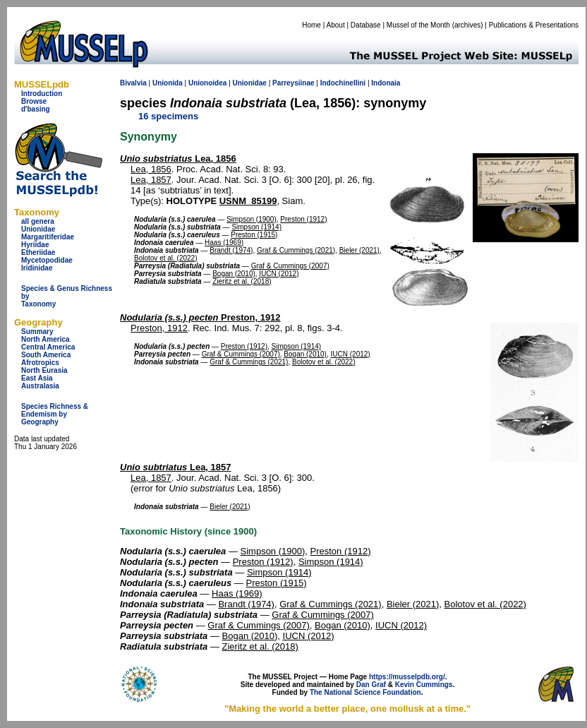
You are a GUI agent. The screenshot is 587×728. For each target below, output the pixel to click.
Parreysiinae (293, 83)
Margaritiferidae (48, 237)
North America (46, 339)
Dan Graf (371, 685)
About (336, 25)
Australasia (40, 386)
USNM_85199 (248, 201)
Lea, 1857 (151, 180)
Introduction (42, 94)
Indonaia (386, 83)
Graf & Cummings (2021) (296, 250)
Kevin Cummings (424, 685)
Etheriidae (38, 252)
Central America (48, 347)
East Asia (37, 378)
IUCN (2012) (279, 274)
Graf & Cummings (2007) (290, 266)
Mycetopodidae (47, 260)
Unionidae (38, 229)
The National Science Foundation (365, 692)
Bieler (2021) (359, 250)
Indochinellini (343, 83)
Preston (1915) (254, 235)
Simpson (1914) (256, 227)
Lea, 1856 (178, 159)
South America (46, 355)
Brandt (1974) (231, 250)
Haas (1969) (224, 243)
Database (366, 25)
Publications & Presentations (534, 25)
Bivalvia (133, 83)
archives (467, 25)
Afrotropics (40, 363)
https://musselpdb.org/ (407, 677)
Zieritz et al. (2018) (242, 281)
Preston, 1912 (200, 317)
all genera (38, 221)
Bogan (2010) (234, 274)
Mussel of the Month (418, 25)
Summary (37, 332)
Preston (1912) (303, 219)
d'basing (36, 109)
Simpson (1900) (252, 219)
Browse (34, 101)
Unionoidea (207, 83)
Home (311, 25)
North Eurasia (44, 370)
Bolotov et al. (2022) (166, 258)
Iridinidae (37, 268)
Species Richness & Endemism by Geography (55, 414)
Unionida (168, 83)
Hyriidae (35, 245)
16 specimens (168, 116)
